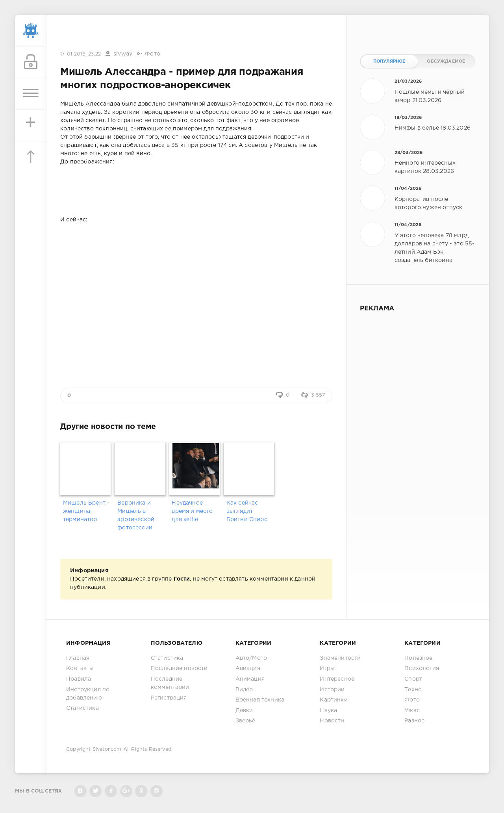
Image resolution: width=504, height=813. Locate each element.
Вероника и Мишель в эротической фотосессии (136, 515)
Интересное (337, 679)
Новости (332, 721)
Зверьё (246, 721)
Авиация (248, 668)
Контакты (80, 668)
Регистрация (169, 698)
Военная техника (260, 700)
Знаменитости (340, 658)
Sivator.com (107, 749)
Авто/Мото (251, 658)
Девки (244, 711)
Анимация (250, 679)
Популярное (389, 61)
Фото (153, 54)
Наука (328, 711)
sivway (123, 54)
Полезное (418, 658)
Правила (79, 679)
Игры (327, 668)
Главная (78, 658)
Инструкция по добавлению (88, 694)
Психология (422, 668)
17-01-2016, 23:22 (81, 54)
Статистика (82, 708)
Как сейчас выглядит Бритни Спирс (247, 511)
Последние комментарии (170, 683)
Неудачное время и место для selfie (192, 511)
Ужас (412, 711)
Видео (244, 690)
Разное (414, 721)
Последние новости (179, 668)
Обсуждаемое (446, 61)
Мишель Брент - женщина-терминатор (86, 511)
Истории (332, 690)
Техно (413, 690)
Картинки (334, 700)
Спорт (413, 679)
